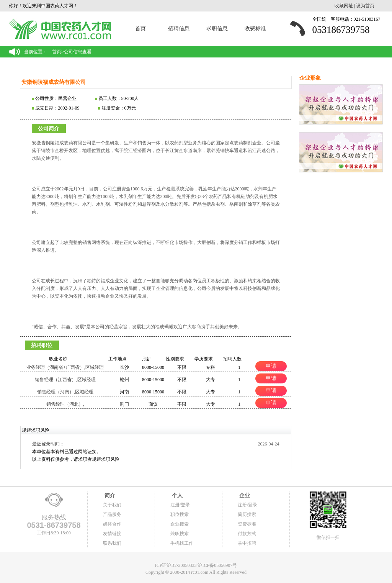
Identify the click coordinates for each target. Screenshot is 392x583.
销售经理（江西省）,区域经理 (65, 380)
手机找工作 (182, 543)
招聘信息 (179, 29)
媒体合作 (112, 524)
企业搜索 (180, 524)
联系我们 (112, 543)
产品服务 (112, 514)
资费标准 (247, 524)
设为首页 (365, 6)
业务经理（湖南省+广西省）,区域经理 (65, 367)
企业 (244, 495)
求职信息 (217, 29)
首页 (140, 29)
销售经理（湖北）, (65, 404)
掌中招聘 (247, 543)
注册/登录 (180, 505)
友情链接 (112, 534)
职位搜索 (180, 514)
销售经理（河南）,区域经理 (65, 392)
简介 (109, 495)
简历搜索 (247, 514)
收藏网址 (344, 6)
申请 (271, 366)
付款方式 (247, 534)
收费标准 (255, 29)
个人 (176, 495)
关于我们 (112, 505)
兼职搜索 (180, 534)
